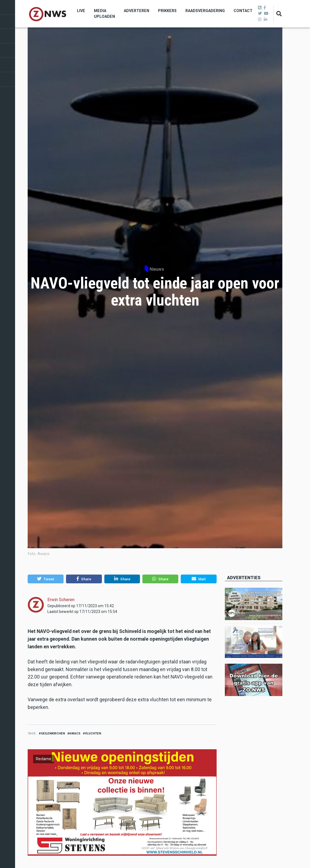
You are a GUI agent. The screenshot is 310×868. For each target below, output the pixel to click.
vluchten (93, 733)
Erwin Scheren (61, 600)
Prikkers (167, 11)
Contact (243, 11)
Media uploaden (104, 14)
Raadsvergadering (205, 11)
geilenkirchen (53, 733)
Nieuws (157, 269)
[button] (46, 579)
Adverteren (137, 11)
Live (81, 11)
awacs (75, 733)
